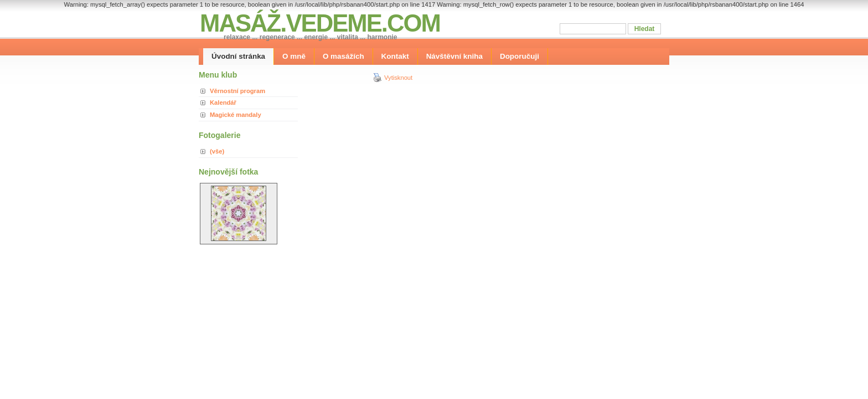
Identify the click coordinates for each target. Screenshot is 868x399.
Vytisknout (393, 78)
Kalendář (223, 103)
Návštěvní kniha (454, 56)
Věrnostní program (237, 91)
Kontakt (395, 56)
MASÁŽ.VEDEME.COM (320, 23)
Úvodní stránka (238, 56)
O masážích (343, 56)
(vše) (217, 151)
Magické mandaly (236, 115)
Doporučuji (520, 56)
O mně (294, 56)
